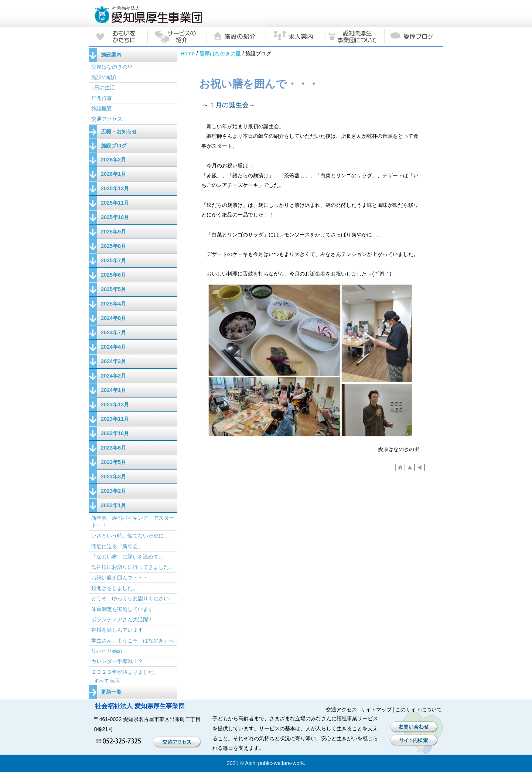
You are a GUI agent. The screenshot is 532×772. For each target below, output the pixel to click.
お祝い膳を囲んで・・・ (120, 578)
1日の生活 (103, 88)
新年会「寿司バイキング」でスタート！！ (133, 522)
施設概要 (102, 109)
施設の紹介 (104, 77)
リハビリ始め (107, 651)
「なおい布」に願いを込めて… (127, 557)
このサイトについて (419, 710)
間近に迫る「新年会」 (117, 546)
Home (188, 54)
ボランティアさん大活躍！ (122, 619)
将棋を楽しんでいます (117, 630)
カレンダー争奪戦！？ (117, 661)
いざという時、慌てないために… (130, 536)
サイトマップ (376, 710)
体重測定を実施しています (122, 609)
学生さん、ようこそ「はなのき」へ (133, 641)
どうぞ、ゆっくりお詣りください (130, 598)
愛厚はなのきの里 (220, 54)
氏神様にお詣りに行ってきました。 (133, 567)
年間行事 (102, 98)
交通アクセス (107, 119)
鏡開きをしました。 (115, 588)
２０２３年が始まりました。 (125, 672)
